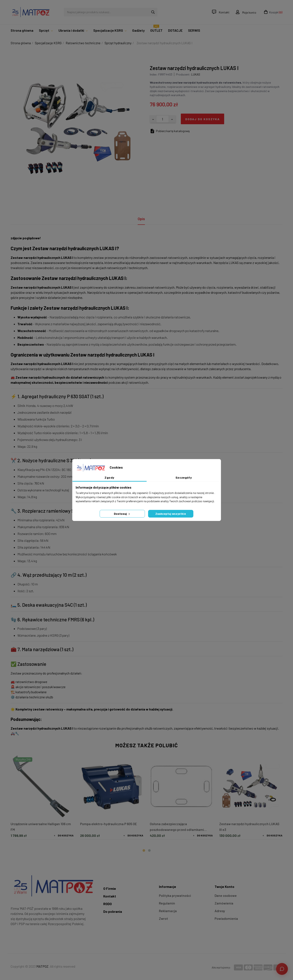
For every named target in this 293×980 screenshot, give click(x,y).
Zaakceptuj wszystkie (171, 514)
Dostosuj (122, 514)
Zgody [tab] (109, 477)
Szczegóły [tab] (184, 477)
